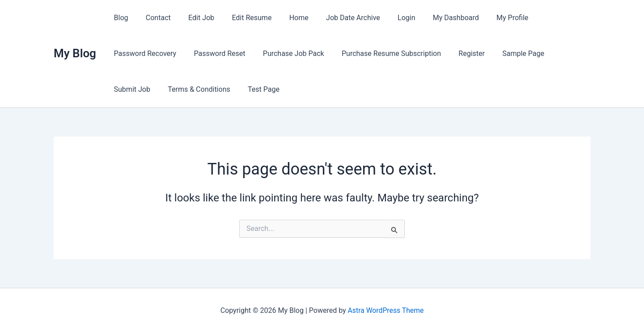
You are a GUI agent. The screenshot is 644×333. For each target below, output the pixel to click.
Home (284, 18)
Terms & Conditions (546, 53)
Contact (153, 18)
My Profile (485, 18)
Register (380, 53)
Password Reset (138, 53)
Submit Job (482, 53)
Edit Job (193, 18)
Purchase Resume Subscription (303, 53)
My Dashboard (431, 18)
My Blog (75, 53)
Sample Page (428, 53)
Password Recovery (546, 18)
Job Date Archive (335, 18)
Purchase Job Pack (209, 53)
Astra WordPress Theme (386, 310)
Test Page (128, 89)
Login (385, 18)
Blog (119, 18)
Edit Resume (240, 18)
